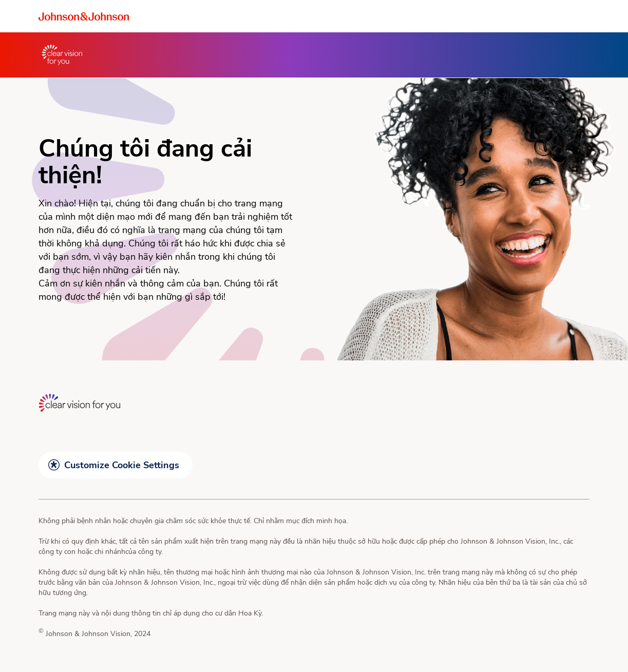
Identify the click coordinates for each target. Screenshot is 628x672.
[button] (116, 465)
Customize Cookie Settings (122, 465)
